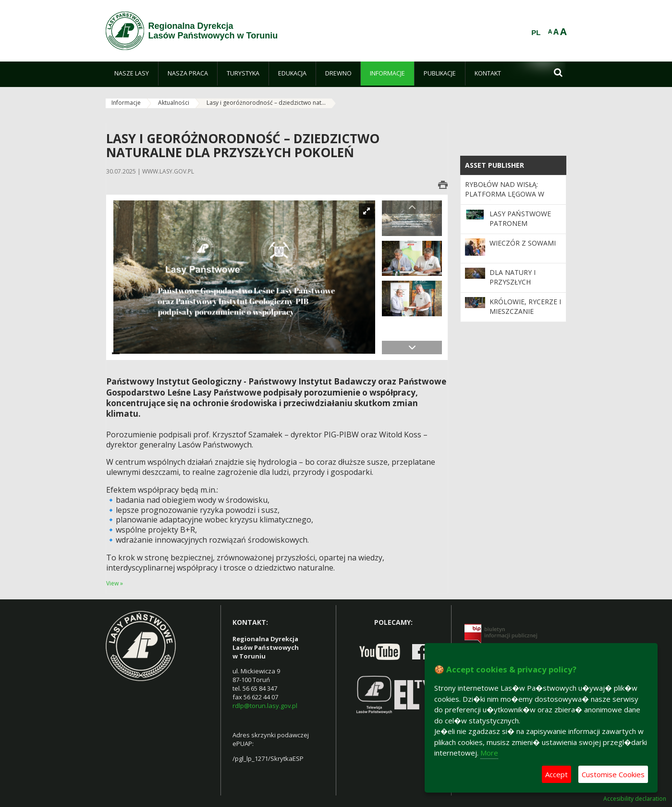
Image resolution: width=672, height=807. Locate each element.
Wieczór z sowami (523, 243)
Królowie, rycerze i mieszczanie (525, 306)
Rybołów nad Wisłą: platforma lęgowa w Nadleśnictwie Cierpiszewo (505, 199)
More (489, 753)
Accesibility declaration (635, 799)
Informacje (126, 103)
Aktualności (174, 103)
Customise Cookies (613, 774)
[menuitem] (132, 74)
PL (536, 33)
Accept (556, 774)
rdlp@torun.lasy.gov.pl (265, 706)
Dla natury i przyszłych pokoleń (513, 282)
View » (115, 583)
